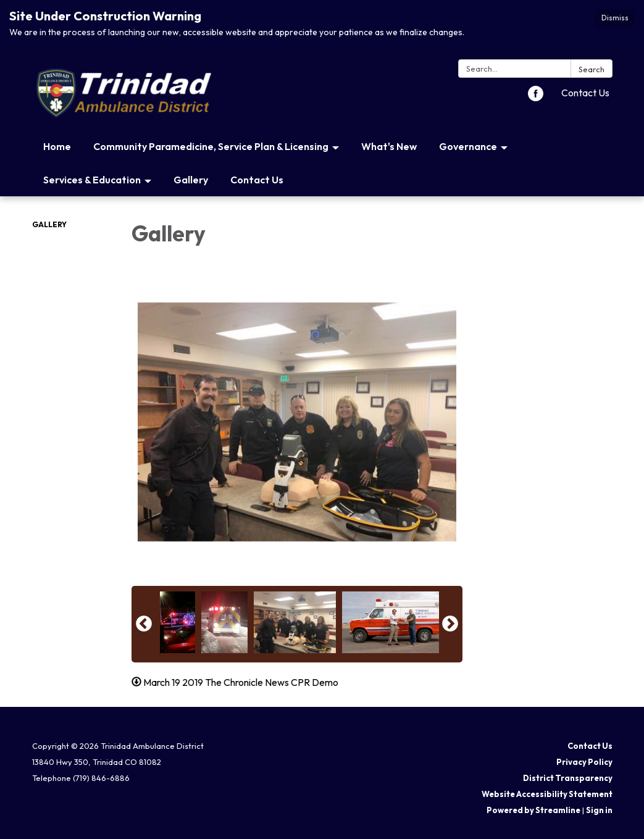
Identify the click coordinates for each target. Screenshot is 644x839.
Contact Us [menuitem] (257, 180)
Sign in (599, 810)
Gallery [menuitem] (191, 180)
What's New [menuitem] (389, 146)
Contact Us (585, 93)
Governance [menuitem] (468, 146)
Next (450, 624)
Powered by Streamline (533, 810)
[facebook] (536, 98)
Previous (144, 624)
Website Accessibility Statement (547, 794)
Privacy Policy (584, 762)
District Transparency (568, 778)
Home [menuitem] (57, 146)
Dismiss (615, 18)
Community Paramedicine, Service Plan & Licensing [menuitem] (211, 146)
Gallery (49, 224)
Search (592, 69)
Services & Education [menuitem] (92, 180)
